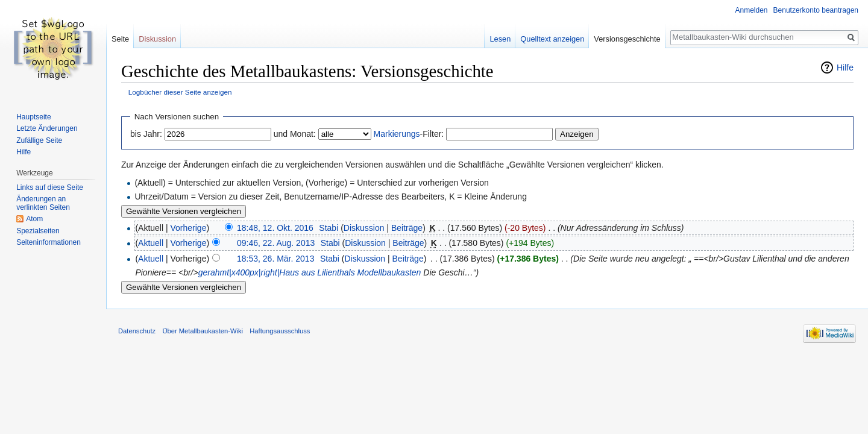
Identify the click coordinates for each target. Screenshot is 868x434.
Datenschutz (137, 331)
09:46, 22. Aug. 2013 (276, 243)
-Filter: (409, 134)
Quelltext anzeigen (552, 39)
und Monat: (295, 134)
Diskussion (364, 228)
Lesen (500, 39)
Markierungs (397, 134)
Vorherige (189, 228)
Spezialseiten (38, 231)
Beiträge (407, 228)
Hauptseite (33, 117)
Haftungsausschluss (280, 331)
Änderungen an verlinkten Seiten (43, 203)
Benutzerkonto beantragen (816, 10)
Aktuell (151, 243)
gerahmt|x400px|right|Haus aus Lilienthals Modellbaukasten (310, 272)
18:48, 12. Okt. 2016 (275, 228)
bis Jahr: (146, 134)
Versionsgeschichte (627, 39)
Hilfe (845, 68)
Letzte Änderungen (47, 128)
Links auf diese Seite (50, 187)
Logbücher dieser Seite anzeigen (180, 92)
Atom (34, 219)
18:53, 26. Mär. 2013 (275, 259)
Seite (120, 39)
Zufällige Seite (39, 140)
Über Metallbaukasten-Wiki (203, 331)
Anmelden (752, 10)
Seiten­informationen (49, 242)
